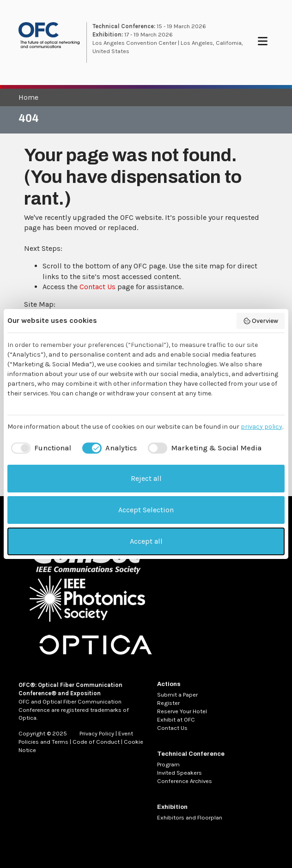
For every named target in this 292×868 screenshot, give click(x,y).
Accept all (146, 541)
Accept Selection (146, 510)
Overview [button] (261, 321)
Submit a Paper (177, 695)
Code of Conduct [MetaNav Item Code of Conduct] (96, 742)
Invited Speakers (179, 773)
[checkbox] (39, 448)
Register (168, 703)
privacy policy (262, 427)
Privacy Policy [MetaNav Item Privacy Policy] (97, 733)
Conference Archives (185, 781)
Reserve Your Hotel (182, 711)
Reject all (146, 478)
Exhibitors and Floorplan (190, 817)
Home (28, 97)
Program (168, 764)
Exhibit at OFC (176, 719)
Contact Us (97, 287)
